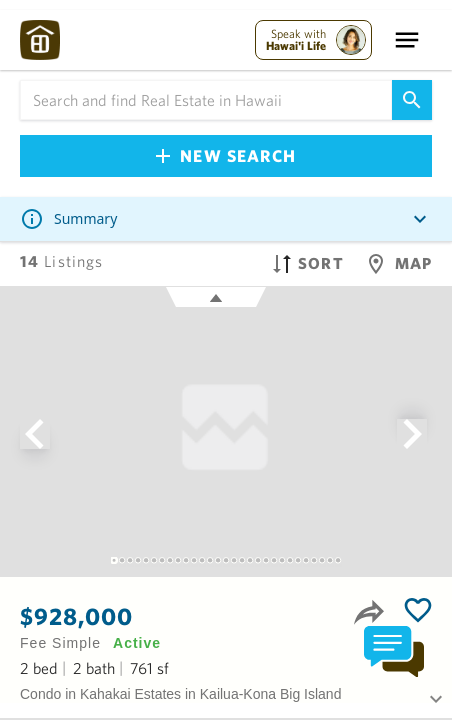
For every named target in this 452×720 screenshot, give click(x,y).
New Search (226, 155)
